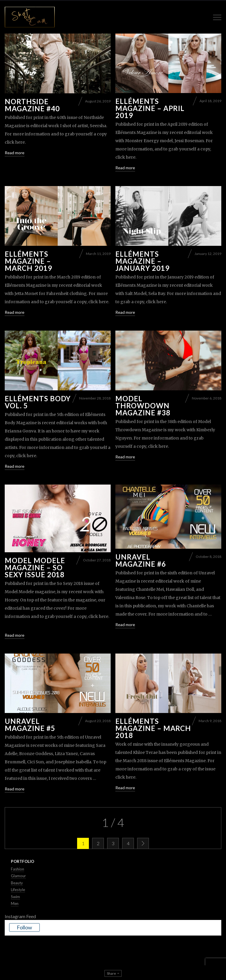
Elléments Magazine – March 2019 (28, 261)
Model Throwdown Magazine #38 (143, 405)
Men (15, 903)
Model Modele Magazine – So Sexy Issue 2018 (35, 567)
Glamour (18, 876)
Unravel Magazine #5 (30, 725)
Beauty (17, 883)
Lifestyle (18, 890)
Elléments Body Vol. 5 (38, 402)
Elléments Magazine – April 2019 (150, 108)
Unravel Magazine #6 (141, 560)
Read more (15, 152)
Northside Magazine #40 (32, 105)
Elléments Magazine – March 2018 (153, 728)
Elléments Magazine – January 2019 (142, 261)
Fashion (18, 869)
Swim (15, 896)
